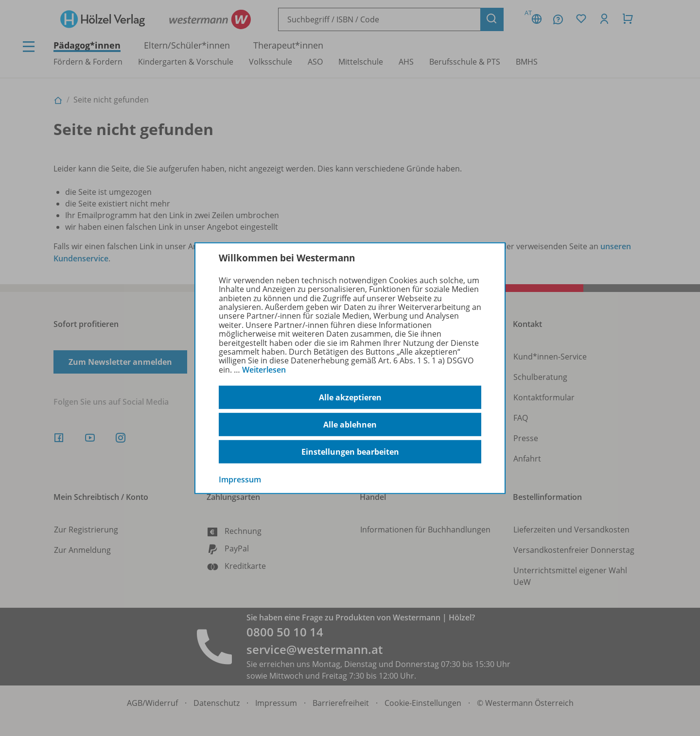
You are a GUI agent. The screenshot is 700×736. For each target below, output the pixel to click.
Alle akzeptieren (350, 397)
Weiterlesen (264, 370)
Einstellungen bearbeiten (350, 452)
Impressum (240, 479)
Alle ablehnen (350, 425)
